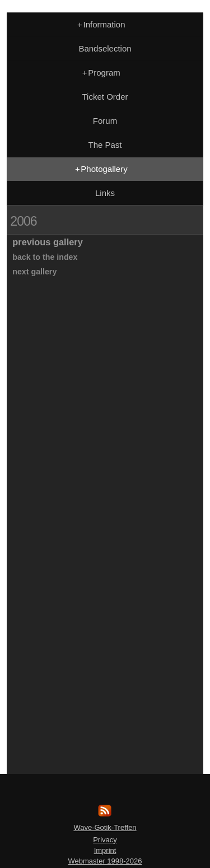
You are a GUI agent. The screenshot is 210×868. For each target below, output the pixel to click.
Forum (105, 121)
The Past (105, 145)
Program (100, 73)
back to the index (45, 257)
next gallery (34, 272)
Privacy (105, 840)
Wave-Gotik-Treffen (105, 827)
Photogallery (100, 169)
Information (100, 24)
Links (105, 193)
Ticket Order (105, 97)
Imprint (105, 850)
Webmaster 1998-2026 (105, 861)
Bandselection (105, 48)
